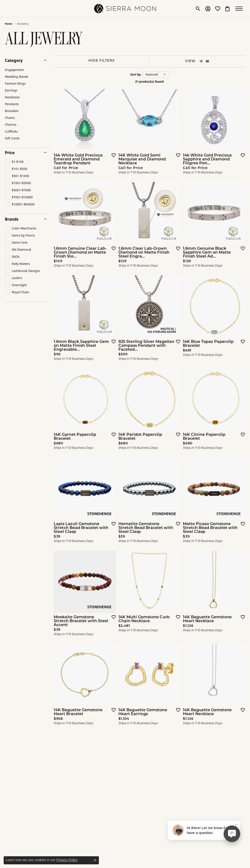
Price (10, 153)
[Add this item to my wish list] (112, 155)
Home (9, 24)
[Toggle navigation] (240, 9)
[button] (198, 9)
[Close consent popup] (95, 860)
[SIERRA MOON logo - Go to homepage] (125, 9)
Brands (12, 219)
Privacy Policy (67, 860)
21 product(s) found (149, 82)
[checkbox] (14, 162)
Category (14, 60)
